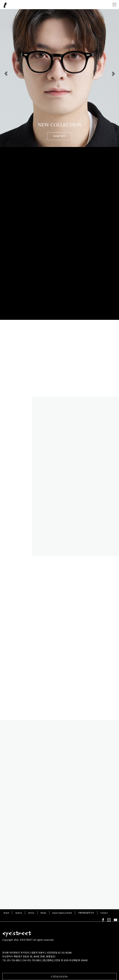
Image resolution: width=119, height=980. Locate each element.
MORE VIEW (59, 136)
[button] (6, 73)
